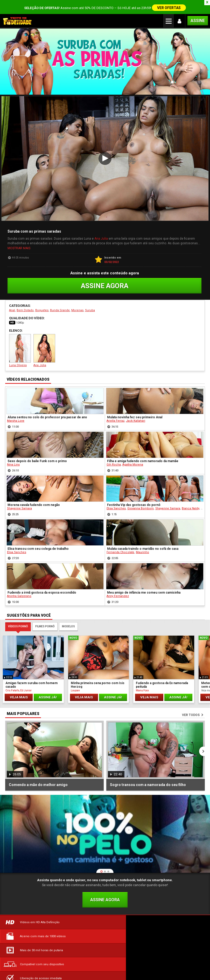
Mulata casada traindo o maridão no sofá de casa (143, 543)
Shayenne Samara (19, 502)
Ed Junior (26, 684)
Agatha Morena (133, 458)
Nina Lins (13, 458)
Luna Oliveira (20, 344)
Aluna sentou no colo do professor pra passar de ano (47, 411)
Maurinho (142, 546)
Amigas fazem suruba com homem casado (31, 678)
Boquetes (42, 304)
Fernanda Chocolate (120, 546)
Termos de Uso (105, 956)
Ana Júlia (44, 344)
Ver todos (191, 709)
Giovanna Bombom (141, 502)
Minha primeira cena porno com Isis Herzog (98, 678)
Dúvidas (35, 956)
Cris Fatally (12, 684)
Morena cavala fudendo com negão (34, 499)
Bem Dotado (25, 304)
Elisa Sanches (116, 502)
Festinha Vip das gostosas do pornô (134, 499)
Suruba (90, 304)
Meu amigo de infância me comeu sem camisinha (144, 586)
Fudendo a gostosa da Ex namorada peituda (162, 678)
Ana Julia (101, 233)
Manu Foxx (142, 684)
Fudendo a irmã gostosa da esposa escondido (42, 586)
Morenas (77, 304)
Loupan (75, 684)
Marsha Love (16, 415)
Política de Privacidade (175, 956)
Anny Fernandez (118, 590)
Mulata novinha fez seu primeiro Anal (135, 411)
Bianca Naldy (190, 502)
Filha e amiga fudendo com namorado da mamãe (143, 455)
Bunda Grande (60, 304)
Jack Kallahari (136, 415)
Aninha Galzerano (19, 590)
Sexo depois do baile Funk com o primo (37, 455)
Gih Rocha (114, 458)
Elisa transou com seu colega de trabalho (38, 543)
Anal (12, 304)
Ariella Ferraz (115, 415)
